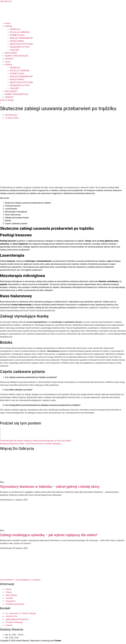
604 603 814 (6, 1)
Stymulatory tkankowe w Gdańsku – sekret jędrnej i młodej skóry (50, 487)
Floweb (58, 641)
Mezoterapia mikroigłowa (16, 212)
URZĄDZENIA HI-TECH (20, 47)
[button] (63, 429)
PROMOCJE (15, 29)
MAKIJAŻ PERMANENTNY (21, 38)
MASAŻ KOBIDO (17, 41)
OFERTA (8, 26)
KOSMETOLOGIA (17, 35)
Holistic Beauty (22, 641)
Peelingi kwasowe (13, 206)
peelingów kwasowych (60, 247)
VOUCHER (14, 50)
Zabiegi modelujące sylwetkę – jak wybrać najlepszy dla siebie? (49, 535)
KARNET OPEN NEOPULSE (17, 56)
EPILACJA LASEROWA (20, 32)
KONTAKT (9, 59)
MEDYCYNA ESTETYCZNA (21, 44)
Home (8, 23)
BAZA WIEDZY (11, 53)
